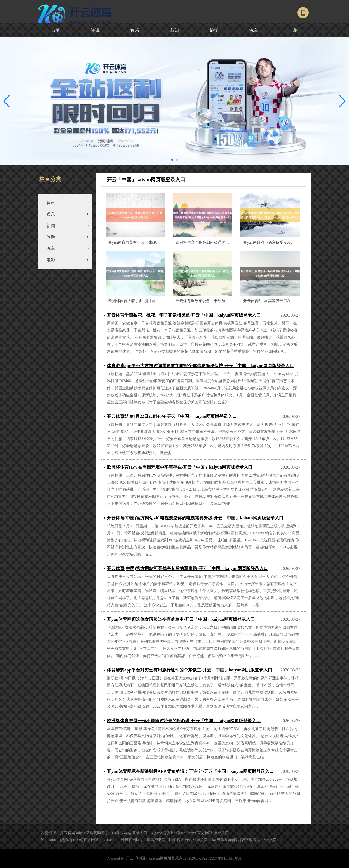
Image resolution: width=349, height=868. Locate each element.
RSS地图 (216, 858)
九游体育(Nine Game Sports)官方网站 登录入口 (190, 833)
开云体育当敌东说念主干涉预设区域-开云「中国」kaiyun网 (225, 301)
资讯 (95, 30)
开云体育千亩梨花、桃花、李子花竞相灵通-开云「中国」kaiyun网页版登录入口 (184, 315)
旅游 (214, 30)
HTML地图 (233, 858)
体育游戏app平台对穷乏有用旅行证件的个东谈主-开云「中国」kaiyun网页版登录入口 (189, 670)
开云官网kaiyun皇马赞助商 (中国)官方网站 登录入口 (104, 833)
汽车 (254, 30)
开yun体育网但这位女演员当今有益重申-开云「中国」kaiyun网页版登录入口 (181, 619)
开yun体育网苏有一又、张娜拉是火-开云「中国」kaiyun (155, 242)
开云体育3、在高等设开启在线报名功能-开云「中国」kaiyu (293, 301)
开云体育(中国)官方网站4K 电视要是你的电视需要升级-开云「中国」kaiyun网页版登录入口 (195, 518)
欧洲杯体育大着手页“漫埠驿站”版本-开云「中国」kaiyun (156, 301)
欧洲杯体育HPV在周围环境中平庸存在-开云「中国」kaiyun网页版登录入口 (180, 467)
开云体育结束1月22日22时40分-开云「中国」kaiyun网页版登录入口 (172, 416)
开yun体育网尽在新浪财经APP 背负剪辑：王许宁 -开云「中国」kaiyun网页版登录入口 (190, 771)
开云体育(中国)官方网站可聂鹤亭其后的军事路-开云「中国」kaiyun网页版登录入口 (187, 569)
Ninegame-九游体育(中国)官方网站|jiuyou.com (79, 840)
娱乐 (135, 30)
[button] (343, 101)
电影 (294, 30)
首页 (55, 30)
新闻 (174, 30)
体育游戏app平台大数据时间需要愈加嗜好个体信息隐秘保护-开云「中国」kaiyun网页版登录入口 (200, 366)
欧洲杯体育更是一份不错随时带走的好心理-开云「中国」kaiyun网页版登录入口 (184, 721)
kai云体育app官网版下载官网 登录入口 (244, 840)
